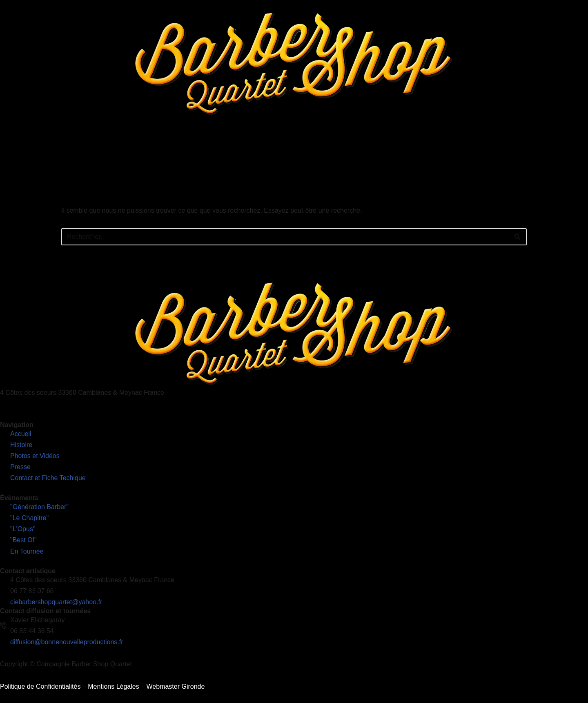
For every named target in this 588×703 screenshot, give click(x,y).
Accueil (151, 149)
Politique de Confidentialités (40, 686)
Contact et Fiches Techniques (448, 149)
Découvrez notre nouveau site (541, 149)
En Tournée (290, 149)
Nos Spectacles (237, 149)
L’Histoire (186, 149)
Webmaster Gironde (175, 686)
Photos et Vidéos (341, 149)
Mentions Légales (113, 686)
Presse (386, 149)
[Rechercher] (285, 237)
